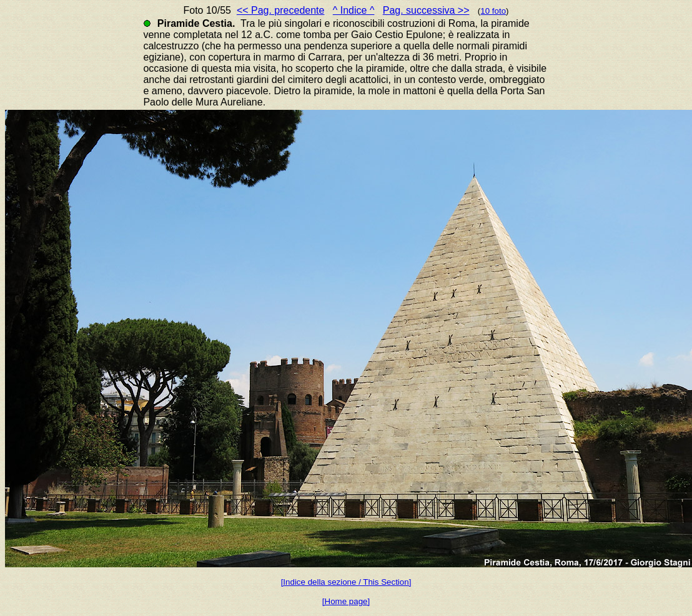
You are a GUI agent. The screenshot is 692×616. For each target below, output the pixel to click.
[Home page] (346, 601)
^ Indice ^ (354, 10)
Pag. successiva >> (426, 10)
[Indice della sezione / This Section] (346, 582)
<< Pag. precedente (281, 10)
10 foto (493, 11)
